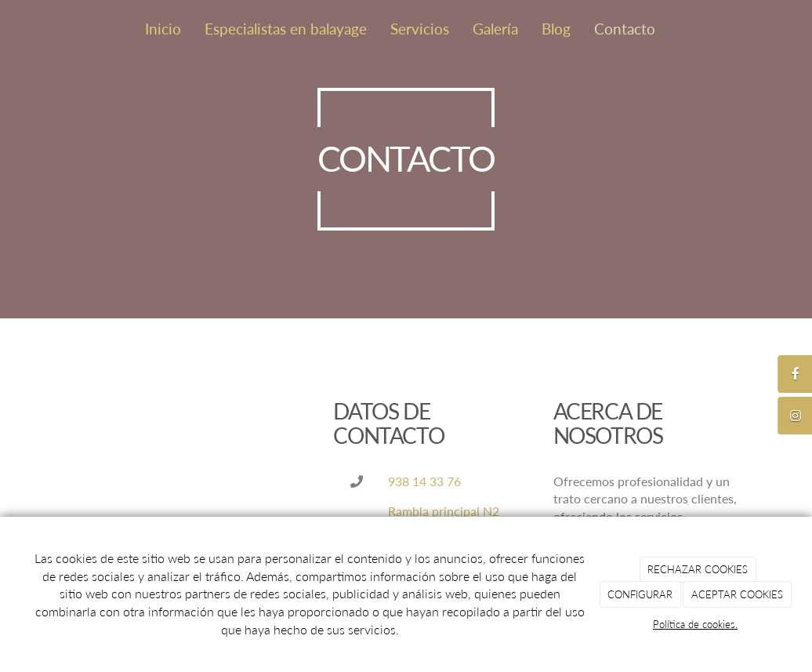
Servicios (420, 29)
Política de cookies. (695, 624)
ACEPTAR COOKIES (737, 594)
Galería (495, 29)
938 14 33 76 (424, 481)
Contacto (625, 29)
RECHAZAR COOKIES (698, 569)
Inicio (163, 29)
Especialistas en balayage (286, 29)
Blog (556, 29)
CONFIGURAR (640, 594)
